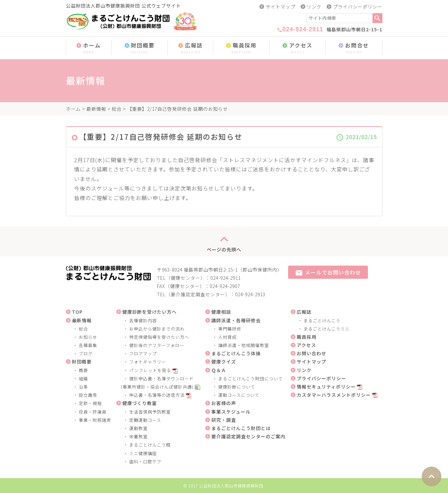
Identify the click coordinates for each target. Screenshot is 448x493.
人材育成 (227, 337)
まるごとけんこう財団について (251, 378)
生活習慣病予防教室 (150, 412)
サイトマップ (281, 7)
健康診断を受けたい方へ (149, 312)
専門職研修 (230, 329)
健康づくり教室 (140, 403)
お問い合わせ (312, 353)
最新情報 (96, 109)
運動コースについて (239, 395)
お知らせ (88, 337)
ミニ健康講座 (143, 453)
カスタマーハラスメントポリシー (334, 395)
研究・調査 (224, 420)
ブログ (86, 353)
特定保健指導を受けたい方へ (159, 337)
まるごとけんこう (322, 320)
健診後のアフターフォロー (157, 345)
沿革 (83, 387)
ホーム (89, 48)
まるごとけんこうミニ (327, 329)
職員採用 (241, 48)
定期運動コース (145, 420)
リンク (314, 7)
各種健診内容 (143, 320)
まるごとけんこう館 (150, 445)
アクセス (297, 48)
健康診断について (237, 387)
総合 (117, 109)
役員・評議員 (93, 412)
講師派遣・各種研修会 (236, 320)
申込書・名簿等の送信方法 (157, 395)
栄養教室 (138, 436)
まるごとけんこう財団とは (241, 428)
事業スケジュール (231, 412)
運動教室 (138, 428)
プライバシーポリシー (358, 7)
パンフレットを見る (150, 370)
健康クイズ (224, 362)
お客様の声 (224, 403)
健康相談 (221, 312)
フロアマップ (143, 353)
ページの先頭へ (224, 242)
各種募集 (88, 345)
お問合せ (354, 48)
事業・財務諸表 (95, 420)
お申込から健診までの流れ (157, 329)
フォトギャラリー (148, 362)
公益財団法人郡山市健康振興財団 (231, 486)
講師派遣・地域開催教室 (244, 345)
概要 (83, 370)
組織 (83, 378)
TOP (77, 312)
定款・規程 (90, 403)
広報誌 (190, 48)
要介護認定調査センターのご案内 (248, 436)
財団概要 (139, 48)
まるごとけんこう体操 (236, 353)
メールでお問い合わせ (328, 273)
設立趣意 (88, 395)
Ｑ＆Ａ (219, 370)
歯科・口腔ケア (145, 462)
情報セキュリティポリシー (326, 387)
